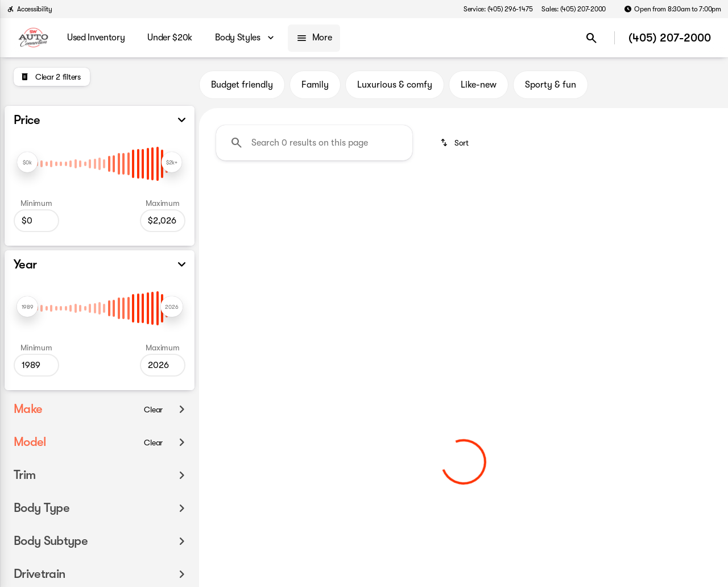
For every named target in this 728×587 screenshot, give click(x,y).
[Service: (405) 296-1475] (498, 9)
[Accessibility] (30, 9)
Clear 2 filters (262, 269)
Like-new (479, 85)
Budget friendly (242, 85)
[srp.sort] (455, 143)
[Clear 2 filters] (52, 77)
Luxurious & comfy (395, 85)
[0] (36, 221)
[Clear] (153, 410)
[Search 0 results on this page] (314, 143)
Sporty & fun (551, 85)
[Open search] (591, 38)
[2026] (163, 221)
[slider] (27, 162)
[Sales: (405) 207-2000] (574, 9)
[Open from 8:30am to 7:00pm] (673, 9)
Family (315, 85)
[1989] (36, 365)
